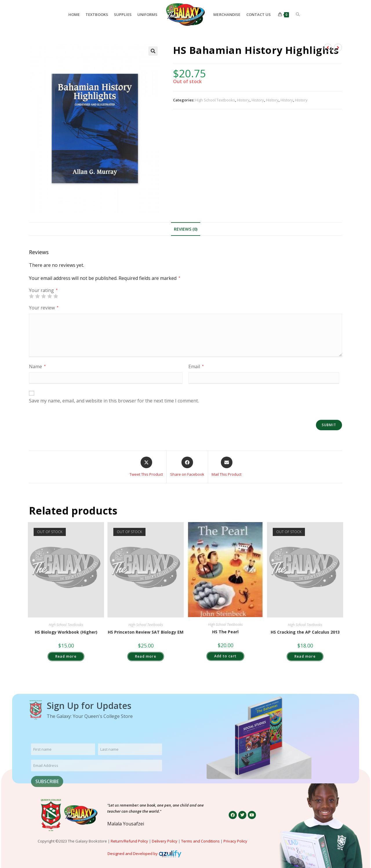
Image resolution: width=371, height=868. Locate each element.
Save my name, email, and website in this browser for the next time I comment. (114, 401)
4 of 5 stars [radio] (50, 296)
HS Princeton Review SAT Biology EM (146, 632)
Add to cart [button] (225, 656)
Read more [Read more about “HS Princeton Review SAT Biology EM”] (146, 656)
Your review (44, 308)
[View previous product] (328, 48)
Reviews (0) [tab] (186, 229)
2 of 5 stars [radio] (37, 296)
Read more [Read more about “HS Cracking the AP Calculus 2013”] (305, 656)
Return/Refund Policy (129, 841)
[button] (153, 51)
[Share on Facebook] (187, 467)
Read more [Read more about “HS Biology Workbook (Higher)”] (66, 656)
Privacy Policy (236, 841)
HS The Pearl (225, 632)
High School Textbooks (215, 100)
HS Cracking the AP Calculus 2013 (305, 632)
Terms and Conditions (200, 841)
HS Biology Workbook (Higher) (66, 632)
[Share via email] (227, 467)
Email (196, 366)
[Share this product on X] (146, 467)
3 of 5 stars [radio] (43, 296)
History (243, 100)
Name (37, 366)
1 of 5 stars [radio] (31, 296)
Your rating (43, 290)
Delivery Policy (165, 841)
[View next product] (338, 48)
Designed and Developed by (133, 854)
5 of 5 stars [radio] (56, 296)
